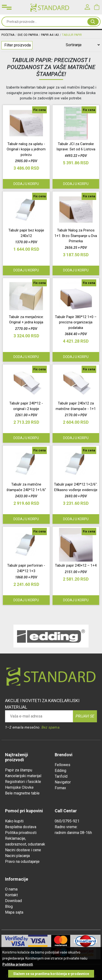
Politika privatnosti (21, 833)
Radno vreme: (66, 827)
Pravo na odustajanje (22, 862)
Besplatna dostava (21, 827)
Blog (9, 906)
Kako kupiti (14, 821)
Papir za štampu (19, 770)
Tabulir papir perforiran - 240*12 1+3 (26, 568)
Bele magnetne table (22, 793)
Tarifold (61, 776)
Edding (60, 771)
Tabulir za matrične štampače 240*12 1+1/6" (26, 487)
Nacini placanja (17, 856)
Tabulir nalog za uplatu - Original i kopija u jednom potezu (26, 149)
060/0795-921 (67, 821)
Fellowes (63, 765)
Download (13, 901)
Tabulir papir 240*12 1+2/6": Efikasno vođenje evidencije (76, 487)
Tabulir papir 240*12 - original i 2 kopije (26, 406)
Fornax (60, 788)
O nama (11, 889)
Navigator (63, 782)
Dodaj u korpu (76, 184)
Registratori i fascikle (23, 782)
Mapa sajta (14, 912)
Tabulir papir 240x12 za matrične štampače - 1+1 (76, 406)
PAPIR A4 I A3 (50, 35)
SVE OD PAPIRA (28, 35)
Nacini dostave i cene (23, 850)
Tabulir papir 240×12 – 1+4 (76, 565)
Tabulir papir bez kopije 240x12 (26, 233)
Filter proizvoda (18, 45)
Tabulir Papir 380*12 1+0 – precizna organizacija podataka (76, 322)
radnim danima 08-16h (73, 833)
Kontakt (11, 895)
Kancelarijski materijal (23, 776)
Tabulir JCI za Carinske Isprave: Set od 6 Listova (76, 147)
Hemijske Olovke (19, 787)
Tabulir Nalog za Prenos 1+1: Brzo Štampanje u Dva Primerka (76, 236)
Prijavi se (85, 716)
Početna (8, 35)
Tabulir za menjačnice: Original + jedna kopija (26, 320)
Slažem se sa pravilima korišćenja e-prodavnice (51, 974)
